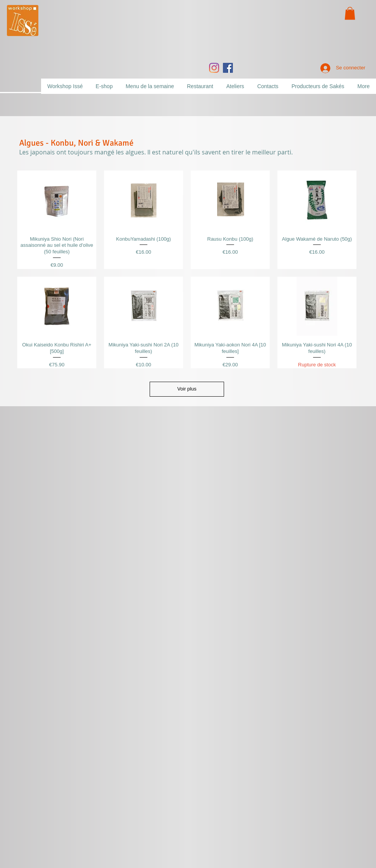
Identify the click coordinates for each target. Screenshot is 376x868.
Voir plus (187, 389)
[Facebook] (228, 68)
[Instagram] (214, 68)
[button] (350, 13)
